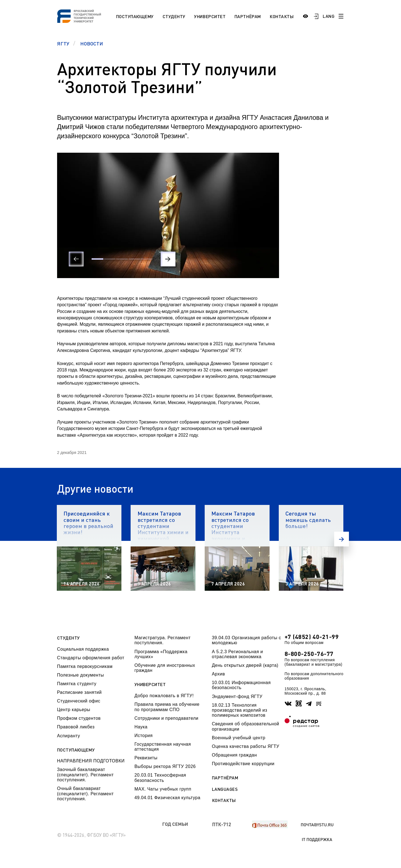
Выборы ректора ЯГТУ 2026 (165, 766)
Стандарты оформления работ (91, 658)
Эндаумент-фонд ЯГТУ (237, 696)
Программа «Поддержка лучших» (161, 654)
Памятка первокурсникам (85, 666)
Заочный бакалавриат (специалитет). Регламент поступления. (85, 775)
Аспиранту (69, 736)
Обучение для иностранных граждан (165, 668)
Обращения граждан (234, 755)
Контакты (282, 16)
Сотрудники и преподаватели (167, 718)
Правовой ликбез (76, 727)
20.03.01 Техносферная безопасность (160, 778)
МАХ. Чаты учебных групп (163, 789)
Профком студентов (79, 718)
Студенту (174, 16)
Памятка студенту (77, 684)
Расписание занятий (79, 692)
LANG (329, 16)
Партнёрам (248, 16)
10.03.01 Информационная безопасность (241, 685)
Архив (218, 674)
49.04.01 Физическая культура (168, 798)
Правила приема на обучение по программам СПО (167, 707)
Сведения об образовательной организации (246, 726)
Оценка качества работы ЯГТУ (246, 746)
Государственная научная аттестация (163, 747)
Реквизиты (146, 758)
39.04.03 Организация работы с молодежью (247, 640)
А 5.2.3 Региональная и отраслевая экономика (238, 654)
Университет (210, 16)
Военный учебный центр (239, 738)
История (144, 736)
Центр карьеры (74, 710)
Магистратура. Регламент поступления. (163, 640)
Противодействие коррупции (243, 764)
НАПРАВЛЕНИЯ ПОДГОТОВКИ (91, 761)
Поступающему (135, 16)
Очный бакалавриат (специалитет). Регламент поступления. (85, 794)
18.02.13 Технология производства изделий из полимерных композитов (240, 710)
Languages (225, 789)
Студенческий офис (79, 701)
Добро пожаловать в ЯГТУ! (164, 696)
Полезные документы (81, 675)
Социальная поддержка (83, 649)
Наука (141, 727)
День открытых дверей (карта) (245, 665)
